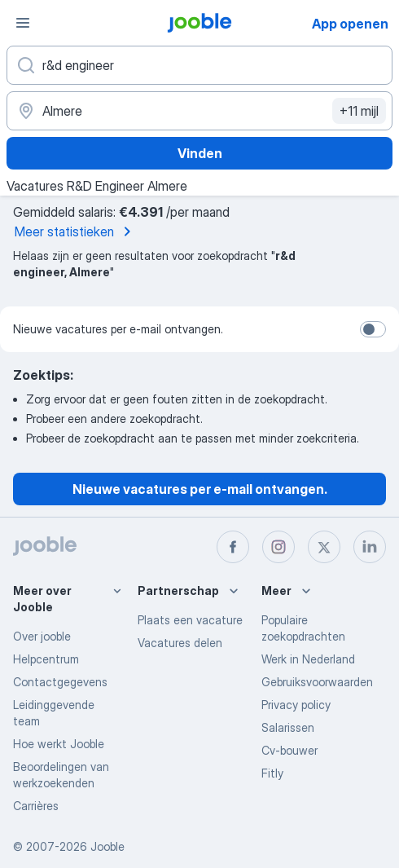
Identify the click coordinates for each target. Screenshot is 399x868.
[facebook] (233, 547)
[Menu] (23, 23)
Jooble (107, 846)
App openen (350, 24)
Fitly (272, 773)
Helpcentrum (46, 659)
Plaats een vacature (190, 620)
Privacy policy (296, 705)
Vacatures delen (180, 643)
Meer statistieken (76, 231)
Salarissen (288, 727)
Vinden (200, 153)
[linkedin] (370, 547)
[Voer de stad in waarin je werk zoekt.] (199, 111)
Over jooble (42, 636)
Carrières (36, 806)
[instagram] (278, 547)
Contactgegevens (60, 682)
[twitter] (324, 547)
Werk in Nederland (308, 659)
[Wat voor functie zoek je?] (199, 65)
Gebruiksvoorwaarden (317, 682)
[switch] (373, 329)
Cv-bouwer (289, 750)
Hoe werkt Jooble (59, 744)
